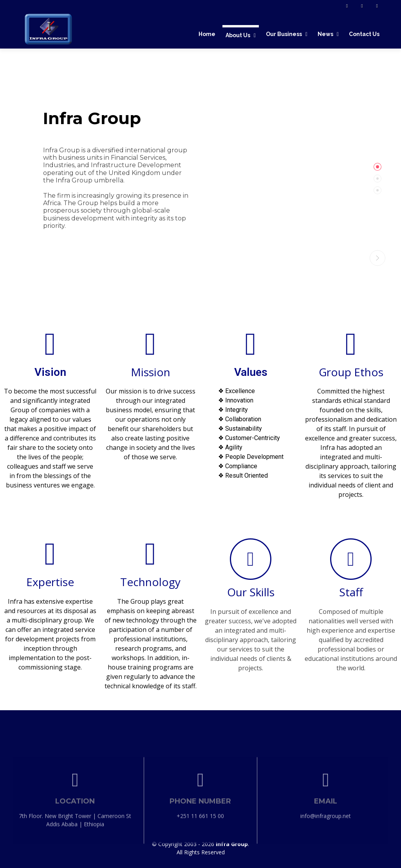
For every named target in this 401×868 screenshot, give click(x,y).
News (325, 34)
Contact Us (364, 34)
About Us (238, 35)
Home (207, 34)
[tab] (378, 167)
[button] (378, 258)
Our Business (284, 34)
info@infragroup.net (326, 849)
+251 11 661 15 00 (200, 849)
